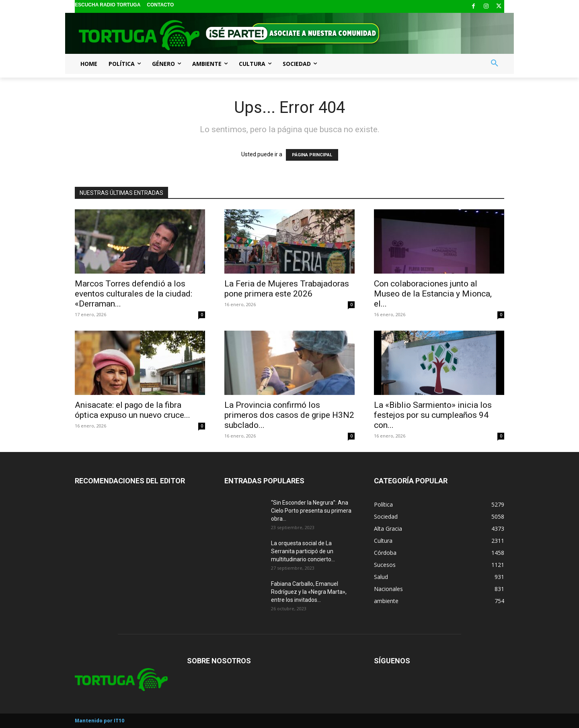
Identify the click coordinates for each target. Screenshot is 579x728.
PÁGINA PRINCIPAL (312, 155)
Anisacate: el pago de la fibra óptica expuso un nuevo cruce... (132, 410)
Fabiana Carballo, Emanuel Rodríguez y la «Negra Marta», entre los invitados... (309, 592)
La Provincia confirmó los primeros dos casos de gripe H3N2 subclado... (289, 415)
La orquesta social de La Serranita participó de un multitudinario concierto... (303, 551)
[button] (495, 63)
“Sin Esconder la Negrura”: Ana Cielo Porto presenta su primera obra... (311, 511)
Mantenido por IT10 (100, 721)
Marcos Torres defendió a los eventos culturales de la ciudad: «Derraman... (133, 294)
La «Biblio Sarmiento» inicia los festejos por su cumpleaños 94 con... (433, 415)
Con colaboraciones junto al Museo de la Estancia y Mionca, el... (433, 294)
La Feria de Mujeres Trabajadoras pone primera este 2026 (287, 289)
